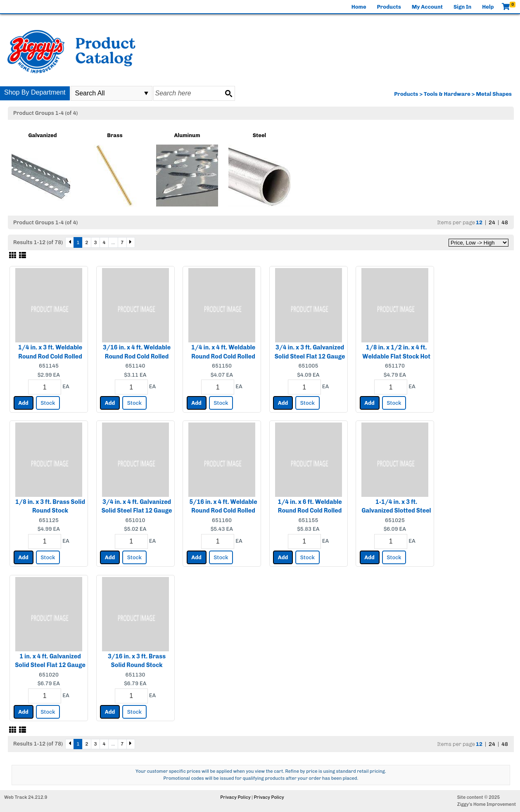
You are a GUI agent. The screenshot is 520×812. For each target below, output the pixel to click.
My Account (427, 7)
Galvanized (42, 135)
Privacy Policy (235, 797)
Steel (260, 135)
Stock (48, 403)
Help (488, 7)
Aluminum (187, 135)
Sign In (462, 7)
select (146, 93)
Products (389, 7)
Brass (115, 135)
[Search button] (228, 93)
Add (23, 403)
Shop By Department (35, 92)
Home (359, 7)
